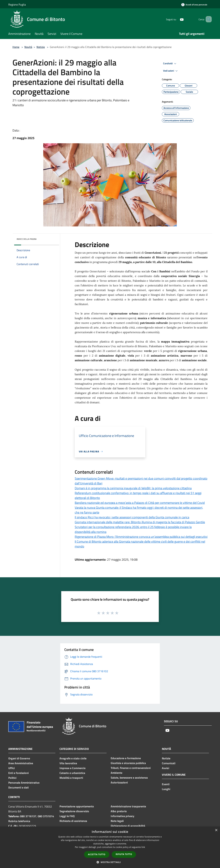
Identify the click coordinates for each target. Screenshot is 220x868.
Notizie (41, 47)
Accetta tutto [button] (97, 854)
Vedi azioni (171, 71)
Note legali (117, 821)
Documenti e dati (19, 787)
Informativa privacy (122, 816)
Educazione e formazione (126, 758)
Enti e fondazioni (19, 773)
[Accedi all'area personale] (194, 5)
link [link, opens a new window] (143, 847)
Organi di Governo (19, 758)
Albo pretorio (119, 811)
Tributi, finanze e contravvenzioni (131, 768)
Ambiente (116, 773)
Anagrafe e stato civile (73, 758)
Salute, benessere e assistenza (129, 778)
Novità (28, 47)
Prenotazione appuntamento (77, 806)
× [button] (216, 830)
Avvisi (166, 768)
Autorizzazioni (119, 782)
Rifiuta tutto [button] (124, 854)
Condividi (170, 64)
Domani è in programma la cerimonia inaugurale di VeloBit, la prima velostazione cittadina (133, 488)
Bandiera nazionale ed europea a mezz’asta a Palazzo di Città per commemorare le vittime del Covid (140, 503)
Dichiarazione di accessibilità (128, 826)
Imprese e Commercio (73, 768)
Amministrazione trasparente (128, 806)
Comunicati (169, 763)
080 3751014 (46, 816)
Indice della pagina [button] (27, 239)
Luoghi (166, 789)
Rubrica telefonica (19, 821)
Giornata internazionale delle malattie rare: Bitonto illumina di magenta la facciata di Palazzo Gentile (140, 522)
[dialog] (110, 847)
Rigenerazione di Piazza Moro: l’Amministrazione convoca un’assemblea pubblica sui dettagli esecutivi (141, 537)
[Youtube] (177, 19)
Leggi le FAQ (67, 816)
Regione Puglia (17, 5)
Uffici (12, 768)
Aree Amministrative (21, 763)
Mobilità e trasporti (71, 778)
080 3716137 (28, 816)
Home (16, 47)
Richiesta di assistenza (73, 821)
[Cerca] (208, 19)
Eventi (166, 784)
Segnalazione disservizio (74, 811)
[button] (110, 862)
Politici (12, 778)
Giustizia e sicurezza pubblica (128, 763)
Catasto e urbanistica (72, 773)
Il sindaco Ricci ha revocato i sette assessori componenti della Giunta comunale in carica (132, 517)
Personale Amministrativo (24, 783)
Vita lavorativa (68, 763)
